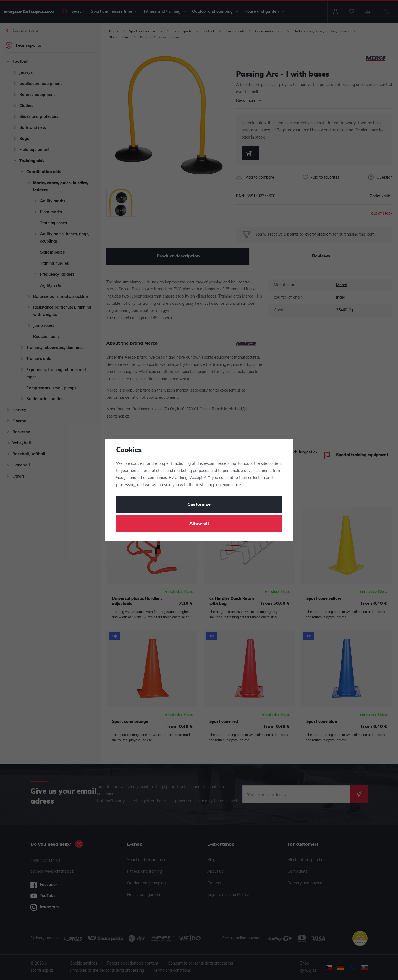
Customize (199, 505)
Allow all (199, 524)
